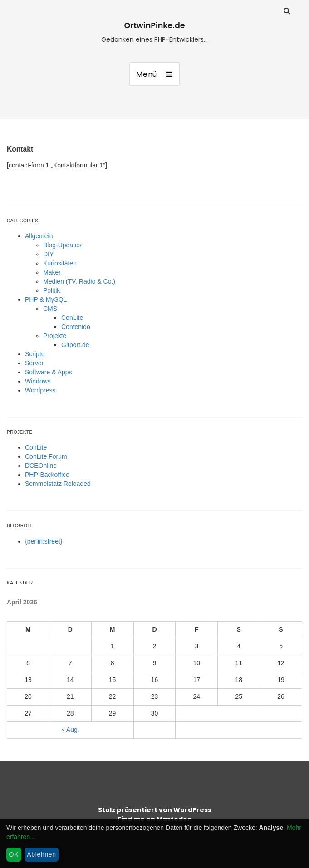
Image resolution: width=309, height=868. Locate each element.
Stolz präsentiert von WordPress (155, 810)
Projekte (55, 336)
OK (14, 854)
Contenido (76, 327)
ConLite (72, 318)
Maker (52, 272)
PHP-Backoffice (47, 475)
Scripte (35, 354)
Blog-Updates (62, 245)
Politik (51, 290)
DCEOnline (41, 466)
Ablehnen (41, 854)
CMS (50, 309)
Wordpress (40, 390)
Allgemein (39, 236)
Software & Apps (49, 372)
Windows (38, 381)
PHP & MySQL (46, 299)
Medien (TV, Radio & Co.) (79, 281)
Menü (147, 74)
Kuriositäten (60, 263)
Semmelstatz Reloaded (58, 484)
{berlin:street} (44, 541)
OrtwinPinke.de (154, 25)
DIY (48, 254)
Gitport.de (75, 345)
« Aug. (70, 730)
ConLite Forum (46, 456)
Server (34, 363)
